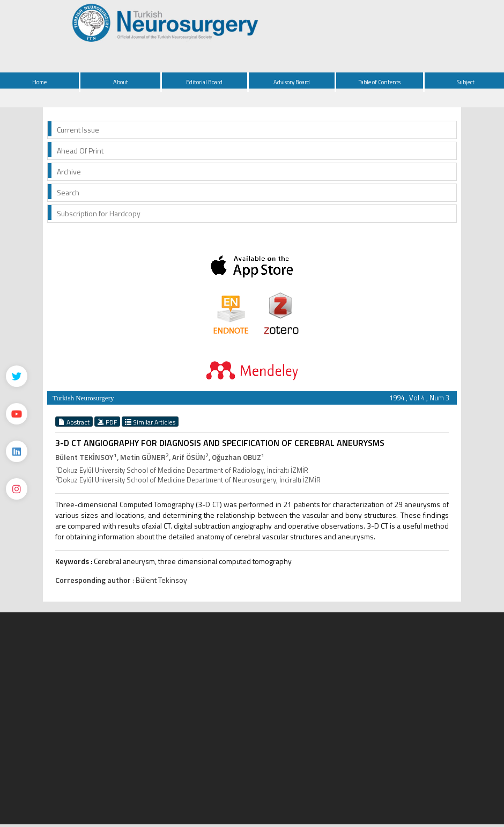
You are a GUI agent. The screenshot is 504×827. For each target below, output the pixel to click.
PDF (107, 422)
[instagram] (17, 489)
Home (39, 82)
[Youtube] (17, 414)
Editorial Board (204, 82)
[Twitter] (17, 376)
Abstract (74, 422)
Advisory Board (292, 82)
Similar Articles (150, 422)
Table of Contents (380, 82)
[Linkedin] (17, 451)
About (121, 82)
